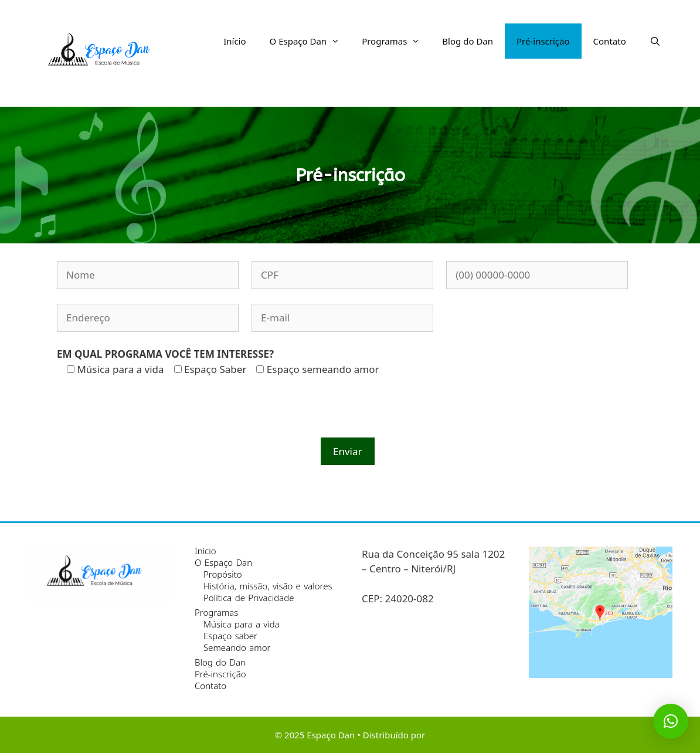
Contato (610, 41)
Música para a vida (242, 624)
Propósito (223, 574)
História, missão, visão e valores (268, 586)
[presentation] (146, 415)
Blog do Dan (468, 41)
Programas (396, 41)
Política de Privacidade (249, 598)
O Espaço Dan (310, 41)
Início (235, 41)
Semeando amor (237, 647)
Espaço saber (230, 636)
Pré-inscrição (543, 41)
